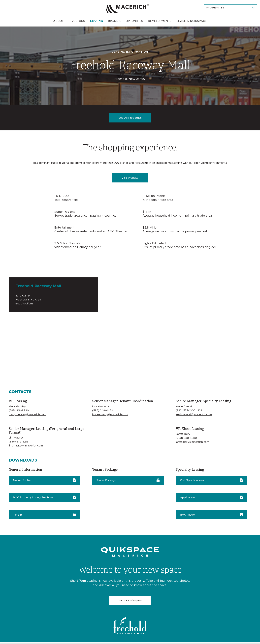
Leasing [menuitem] (97, 21)
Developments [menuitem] (160, 21)
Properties (215, 8)
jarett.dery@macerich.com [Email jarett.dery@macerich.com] (193, 442)
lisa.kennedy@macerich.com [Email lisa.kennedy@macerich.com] (110, 414)
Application (187, 498)
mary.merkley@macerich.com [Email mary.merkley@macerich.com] (28, 414)
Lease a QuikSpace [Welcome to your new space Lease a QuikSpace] (130, 601)
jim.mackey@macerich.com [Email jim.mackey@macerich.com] (26, 446)
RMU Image (187, 515)
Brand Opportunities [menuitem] (126, 21)
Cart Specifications (192, 480)
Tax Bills (18, 515)
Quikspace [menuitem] (192, 21)
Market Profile (22, 480)
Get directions (24, 304)
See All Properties (130, 118)
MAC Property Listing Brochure (33, 498)
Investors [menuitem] (77, 21)
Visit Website (130, 178)
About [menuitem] (58, 21)
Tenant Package (106, 480)
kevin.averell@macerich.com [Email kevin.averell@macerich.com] (194, 414)
